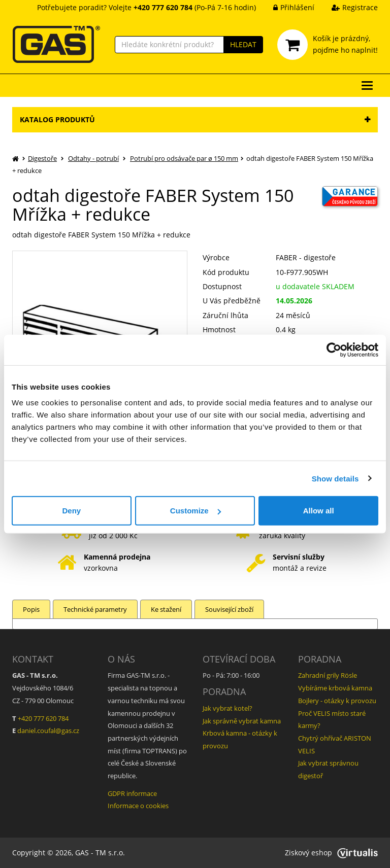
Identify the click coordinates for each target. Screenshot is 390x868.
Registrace (347, 7)
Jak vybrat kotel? (227, 708)
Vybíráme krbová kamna (335, 688)
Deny (71, 511)
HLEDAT (243, 44)
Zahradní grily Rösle (328, 675)
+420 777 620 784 (43, 718)
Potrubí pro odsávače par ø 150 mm (184, 158)
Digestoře (42, 158)
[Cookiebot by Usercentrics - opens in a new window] (334, 350)
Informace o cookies (138, 806)
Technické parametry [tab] (95, 609)
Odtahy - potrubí (93, 158)
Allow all (319, 511)
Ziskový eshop (331, 853)
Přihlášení (286, 7)
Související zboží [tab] (229, 609)
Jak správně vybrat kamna (242, 721)
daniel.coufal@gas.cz (48, 731)
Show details (335, 478)
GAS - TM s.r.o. (100, 853)
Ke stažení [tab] (166, 609)
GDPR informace (132, 793)
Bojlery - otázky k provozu (337, 701)
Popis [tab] (31, 609)
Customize (196, 511)
